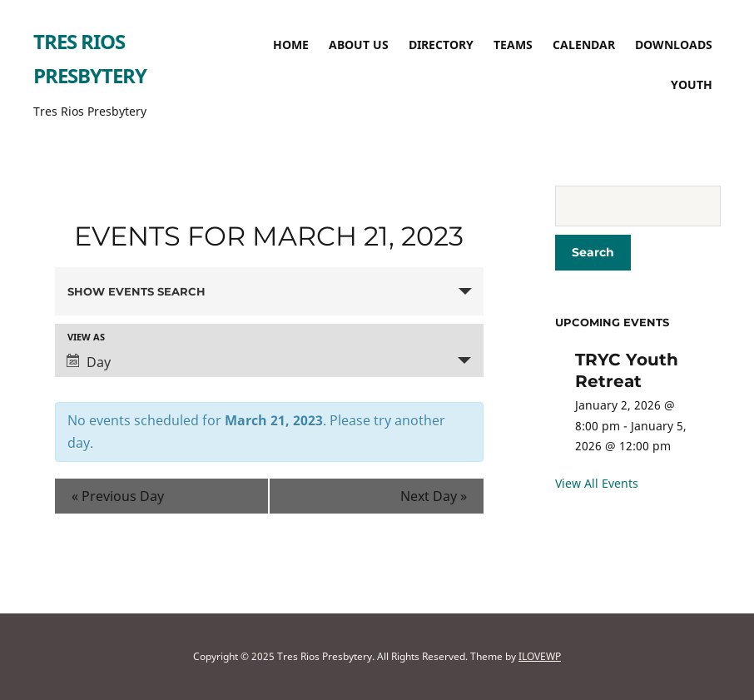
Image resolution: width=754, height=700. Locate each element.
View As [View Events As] (86, 337)
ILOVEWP (540, 656)
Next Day (434, 496)
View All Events (597, 483)
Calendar (584, 45)
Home (291, 45)
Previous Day (118, 496)
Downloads (674, 45)
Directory (441, 45)
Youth (692, 84)
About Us (359, 45)
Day (89, 362)
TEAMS (513, 45)
